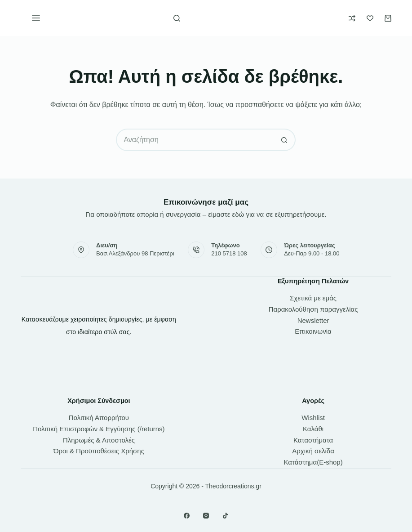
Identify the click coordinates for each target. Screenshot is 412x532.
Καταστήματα (313, 440)
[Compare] (352, 18)
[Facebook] (187, 516)
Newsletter (313, 320)
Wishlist (313, 418)
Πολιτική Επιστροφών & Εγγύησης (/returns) (99, 429)
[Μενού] (36, 18)
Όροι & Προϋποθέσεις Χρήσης (99, 451)
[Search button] (284, 140)
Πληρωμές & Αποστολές (99, 440)
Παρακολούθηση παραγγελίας (313, 309)
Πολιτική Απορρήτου (99, 418)
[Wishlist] (370, 18)
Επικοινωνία (313, 331)
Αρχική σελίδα (313, 451)
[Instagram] (206, 516)
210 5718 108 (229, 253)
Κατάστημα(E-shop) (313, 462)
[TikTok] (225, 516)
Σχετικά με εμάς (313, 298)
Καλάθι (313, 429)
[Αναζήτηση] (177, 18)
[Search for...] (195, 140)
